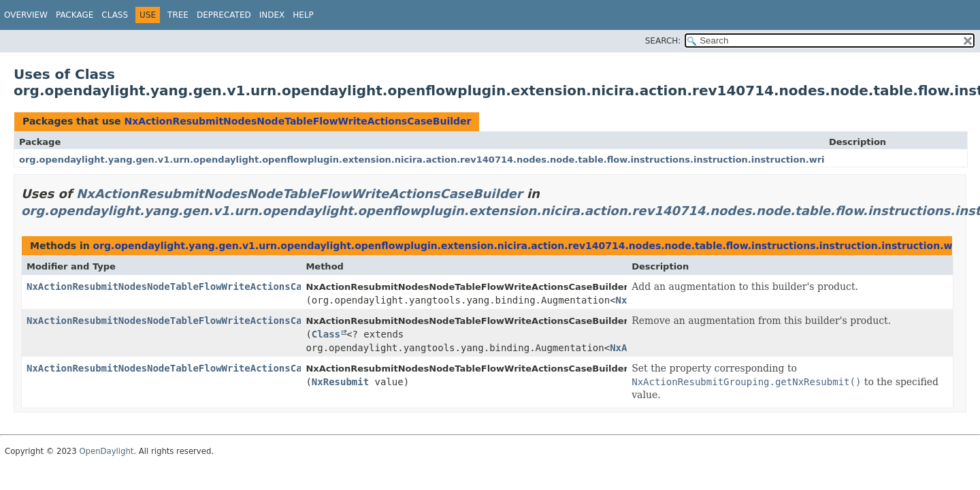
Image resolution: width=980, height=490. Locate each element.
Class (115, 15)
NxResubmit (340, 382)
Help (303, 15)
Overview (26, 15)
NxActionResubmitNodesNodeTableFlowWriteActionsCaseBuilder (297, 121)
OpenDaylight (106, 451)
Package (75, 15)
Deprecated (224, 15)
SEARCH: (663, 41)
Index (272, 15)
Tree (178, 15)
